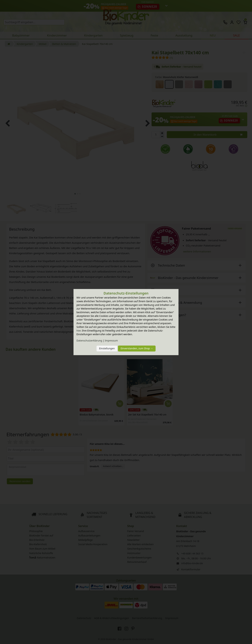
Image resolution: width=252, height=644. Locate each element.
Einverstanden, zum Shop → (137, 349)
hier (79, 331)
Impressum (111, 341)
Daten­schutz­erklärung (89, 341)
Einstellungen (107, 349)
